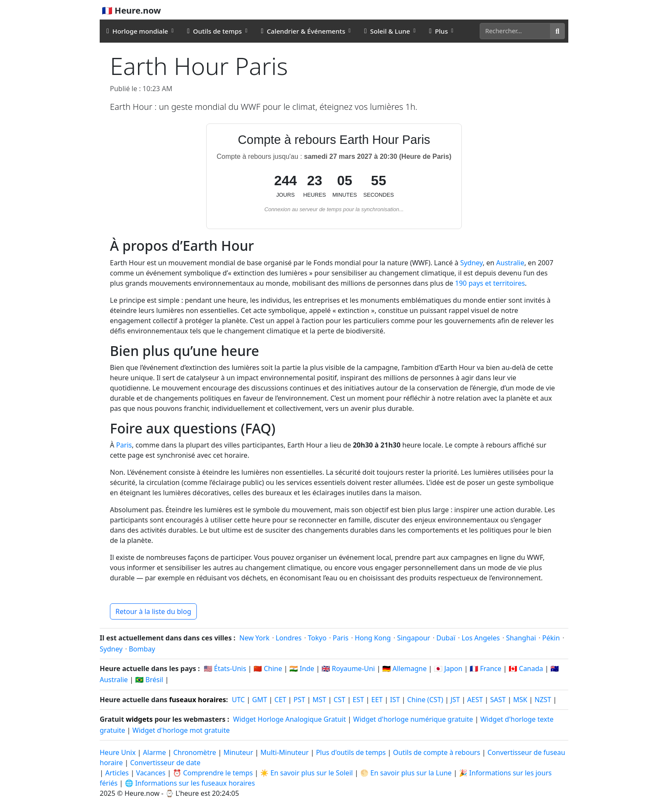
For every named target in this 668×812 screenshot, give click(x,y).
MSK (520, 700)
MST (320, 700)
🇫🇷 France (486, 669)
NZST (543, 700)
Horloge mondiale (137, 31)
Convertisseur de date (165, 763)
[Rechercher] (515, 31)
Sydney (471, 263)
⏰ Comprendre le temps (213, 773)
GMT (260, 700)
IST (395, 700)
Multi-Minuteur (284, 752)
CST (340, 700)
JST (455, 700)
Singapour (414, 638)
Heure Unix (118, 752)
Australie (510, 263)
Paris (124, 445)
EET (377, 700)
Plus (438, 31)
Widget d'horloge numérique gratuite (413, 719)
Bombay (142, 649)
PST (299, 700)
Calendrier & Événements (303, 31)
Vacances (151, 773)
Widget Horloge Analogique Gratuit (289, 719)
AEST (475, 700)
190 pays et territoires (490, 283)
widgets (139, 719)
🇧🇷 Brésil (149, 680)
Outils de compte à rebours (438, 752)
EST (358, 700)
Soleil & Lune (387, 31)
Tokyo (317, 638)
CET (280, 700)
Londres (289, 638)
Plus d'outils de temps (352, 752)
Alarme (155, 752)
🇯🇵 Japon (448, 669)
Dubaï (446, 638)
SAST (498, 700)
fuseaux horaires (198, 700)
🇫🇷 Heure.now (131, 10)
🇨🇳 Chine (268, 669)
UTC (238, 700)
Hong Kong (373, 638)
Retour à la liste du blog (153, 611)
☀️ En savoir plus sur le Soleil (307, 773)
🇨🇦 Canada (526, 669)
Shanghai (521, 638)
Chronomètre (195, 752)
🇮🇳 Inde (302, 669)
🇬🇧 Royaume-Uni (348, 669)
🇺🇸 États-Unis (225, 669)
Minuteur (238, 752)
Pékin (551, 638)
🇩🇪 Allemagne (404, 669)
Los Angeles (481, 638)
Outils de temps (214, 31)
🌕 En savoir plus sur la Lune (406, 773)
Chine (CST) (425, 700)
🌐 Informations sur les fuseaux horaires (190, 783)
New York (255, 638)
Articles (117, 773)
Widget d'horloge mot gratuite (181, 730)
